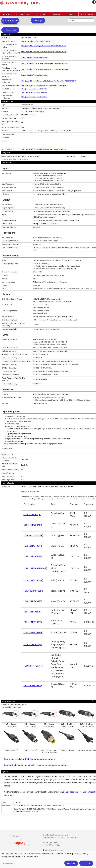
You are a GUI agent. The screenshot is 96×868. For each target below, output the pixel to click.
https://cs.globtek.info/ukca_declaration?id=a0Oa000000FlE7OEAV (44, 63)
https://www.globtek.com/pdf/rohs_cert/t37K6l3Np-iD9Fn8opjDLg (44, 86)
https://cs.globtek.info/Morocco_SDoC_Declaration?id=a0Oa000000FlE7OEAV (48, 81)
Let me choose (7, 864)
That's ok (86, 864)
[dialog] (48, 859)
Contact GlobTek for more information (34, 58)
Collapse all (10, 30)
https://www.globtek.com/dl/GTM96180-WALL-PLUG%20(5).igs (43, 149)
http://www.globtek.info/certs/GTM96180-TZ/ (37, 41)
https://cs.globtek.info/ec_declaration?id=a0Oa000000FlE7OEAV (44, 46)
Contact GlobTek (12, 765)
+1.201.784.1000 (87, 14)
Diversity (47, 850)
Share (36, 21)
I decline (71, 864)
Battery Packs (41, 14)
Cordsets (57, 14)
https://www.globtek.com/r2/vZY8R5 (34, 97)
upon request (72, 792)
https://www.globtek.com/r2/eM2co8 (34, 92)
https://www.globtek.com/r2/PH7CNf (34, 89)
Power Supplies (25, 14)
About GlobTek (8, 14)
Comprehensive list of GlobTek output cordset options (30, 759)
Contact (71, 14)
